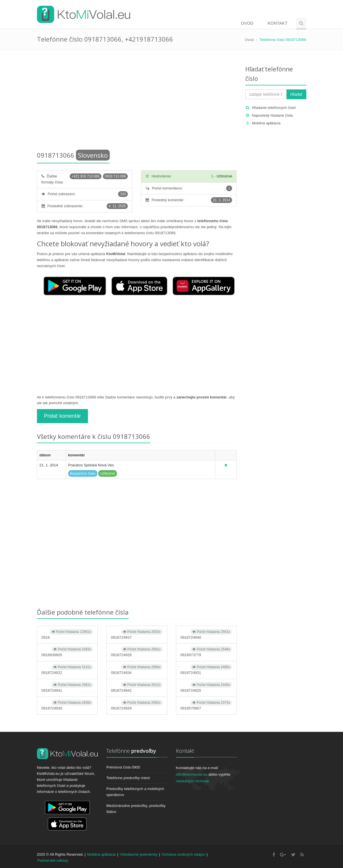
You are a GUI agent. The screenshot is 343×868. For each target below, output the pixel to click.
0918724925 (206, 687)
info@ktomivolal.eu (192, 774)
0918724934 (137, 669)
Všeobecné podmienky (139, 854)
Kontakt (278, 23)
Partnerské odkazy (53, 860)
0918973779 (206, 652)
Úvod (247, 23)
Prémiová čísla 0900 (123, 767)
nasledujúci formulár (193, 781)
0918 (67, 634)
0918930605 (67, 652)
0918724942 (137, 687)
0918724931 (206, 669)
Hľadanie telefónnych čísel (274, 108)
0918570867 (206, 705)
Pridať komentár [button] (63, 416)
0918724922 (67, 669)
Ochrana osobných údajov (183, 854)
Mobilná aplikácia (266, 123)
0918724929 (137, 705)
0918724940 (206, 634)
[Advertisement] (137, 102)
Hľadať (296, 94)
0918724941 (67, 687)
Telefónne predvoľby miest (128, 778)
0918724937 (137, 634)
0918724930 (67, 705)
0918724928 (137, 652)
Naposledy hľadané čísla (272, 115)
